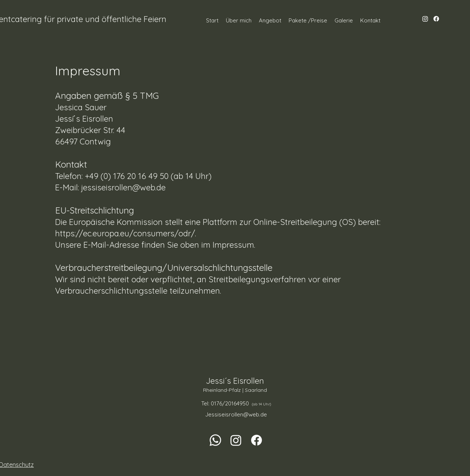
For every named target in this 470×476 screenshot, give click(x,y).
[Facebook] (436, 19)
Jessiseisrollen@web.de (236, 414)
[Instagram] (425, 19)
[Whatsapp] (215, 440)
